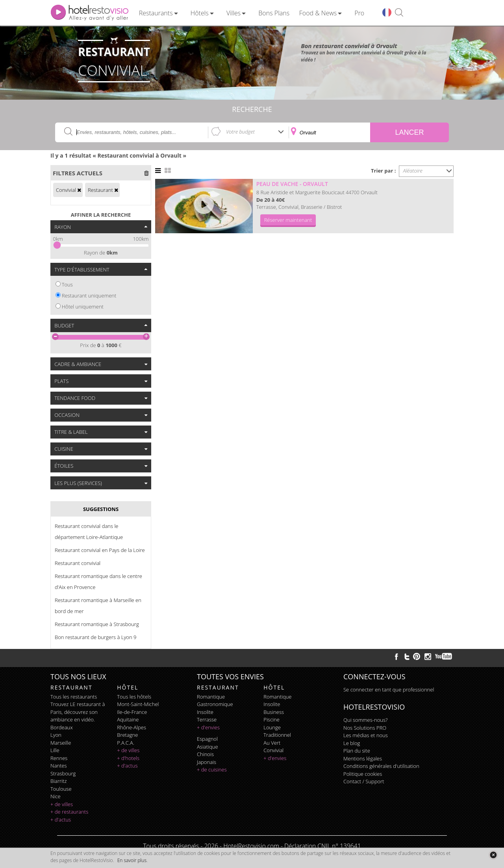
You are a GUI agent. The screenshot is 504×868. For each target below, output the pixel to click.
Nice (56, 796)
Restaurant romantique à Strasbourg (97, 624)
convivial (273, 750)
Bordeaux (62, 727)
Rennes (59, 758)
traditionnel (277, 735)
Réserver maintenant (288, 220)
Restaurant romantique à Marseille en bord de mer (98, 606)
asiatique (208, 747)
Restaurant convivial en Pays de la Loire (100, 550)
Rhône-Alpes (132, 727)
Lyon (56, 735)
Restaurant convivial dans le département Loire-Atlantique (89, 532)
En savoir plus (132, 860)
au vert (272, 743)
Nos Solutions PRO (365, 728)
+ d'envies (208, 727)
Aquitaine (128, 719)
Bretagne (127, 735)
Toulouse (61, 789)
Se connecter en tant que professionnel (389, 690)
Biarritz (58, 781)
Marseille (61, 743)
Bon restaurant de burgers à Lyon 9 (95, 637)
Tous (67, 284)
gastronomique (215, 704)
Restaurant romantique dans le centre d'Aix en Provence (98, 582)
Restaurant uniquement (89, 296)
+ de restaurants (69, 812)
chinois (205, 754)
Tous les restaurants (74, 697)
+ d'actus (61, 820)
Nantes (58, 766)
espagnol (207, 739)
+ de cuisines (212, 769)
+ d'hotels (128, 758)
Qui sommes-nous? (365, 720)
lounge (272, 727)
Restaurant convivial (78, 563)
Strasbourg (63, 773)
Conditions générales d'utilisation (381, 766)
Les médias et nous (366, 735)
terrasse (207, 719)
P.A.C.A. (126, 743)
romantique (211, 697)
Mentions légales (363, 758)
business (274, 712)
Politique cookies (363, 774)
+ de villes (62, 804)
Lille (55, 750)
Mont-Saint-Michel (138, 704)
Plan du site (357, 751)
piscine (271, 719)
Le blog (352, 743)
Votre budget (240, 132)
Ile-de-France (132, 712)
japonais (207, 762)
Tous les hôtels (134, 697)
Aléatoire (413, 171)
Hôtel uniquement (83, 307)
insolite (205, 712)
